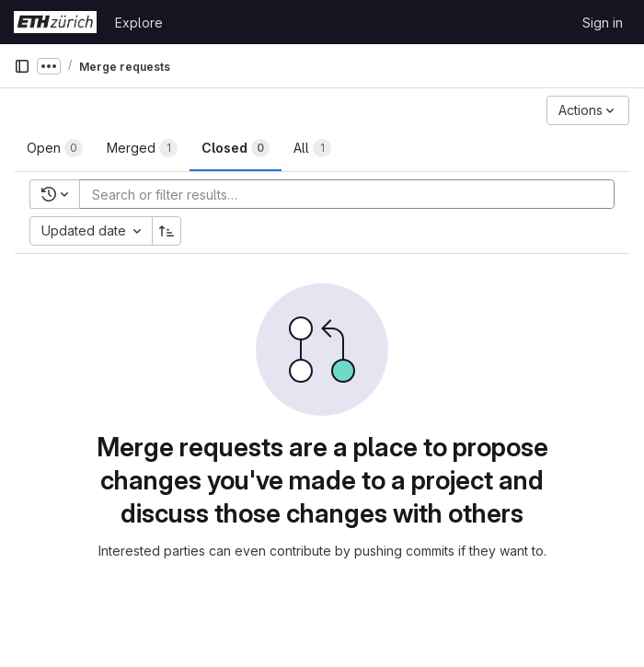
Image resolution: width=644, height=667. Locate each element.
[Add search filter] (352, 194)
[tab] (55, 148)
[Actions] (588, 110)
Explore (139, 23)
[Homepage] (55, 22)
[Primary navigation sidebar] (22, 66)
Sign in (603, 23)
